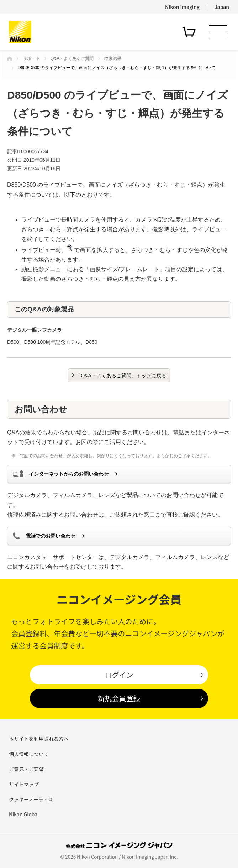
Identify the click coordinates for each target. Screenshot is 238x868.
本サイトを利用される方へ (39, 739)
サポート (31, 58)
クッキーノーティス (31, 799)
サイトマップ (24, 784)
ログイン (119, 675)
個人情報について (29, 754)
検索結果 (113, 58)
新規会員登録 (119, 698)
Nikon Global (24, 814)
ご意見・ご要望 (26, 769)
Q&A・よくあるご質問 (72, 58)
